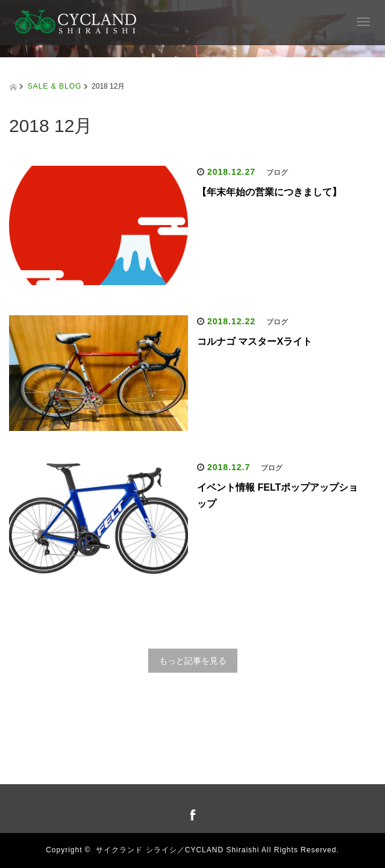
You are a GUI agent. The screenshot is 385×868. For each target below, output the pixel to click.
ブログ (277, 172)
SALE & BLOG (55, 86)
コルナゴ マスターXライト (255, 341)
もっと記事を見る (193, 661)
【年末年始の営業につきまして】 (269, 192)
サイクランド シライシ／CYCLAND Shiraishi (177, 850)
